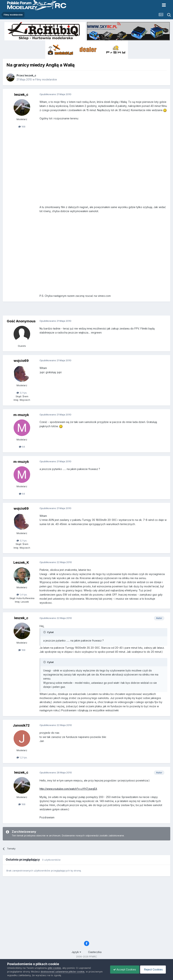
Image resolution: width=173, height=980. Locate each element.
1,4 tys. (22, 595)
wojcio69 (21, 361)
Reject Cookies (152, 969)
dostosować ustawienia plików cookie (63, 972)
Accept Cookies (123, 969)
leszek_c (30, 75)
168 (22, 127)
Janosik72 (21, 725)
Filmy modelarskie (46, 79)
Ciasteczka (95, 952)
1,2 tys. (22, 757)
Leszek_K (21, 562)
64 (22, 447)
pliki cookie (54, 968)
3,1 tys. (22, 393)
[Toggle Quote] (45, 632)
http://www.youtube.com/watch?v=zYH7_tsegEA (68, 789)
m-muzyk (21, 415)
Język (76, 952)
